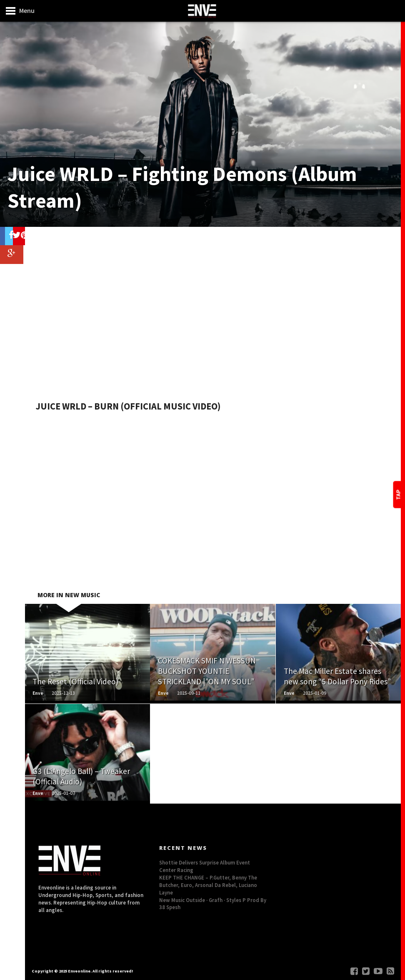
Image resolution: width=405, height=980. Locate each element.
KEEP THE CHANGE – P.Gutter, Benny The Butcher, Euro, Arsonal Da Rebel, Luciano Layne (208, 885)
